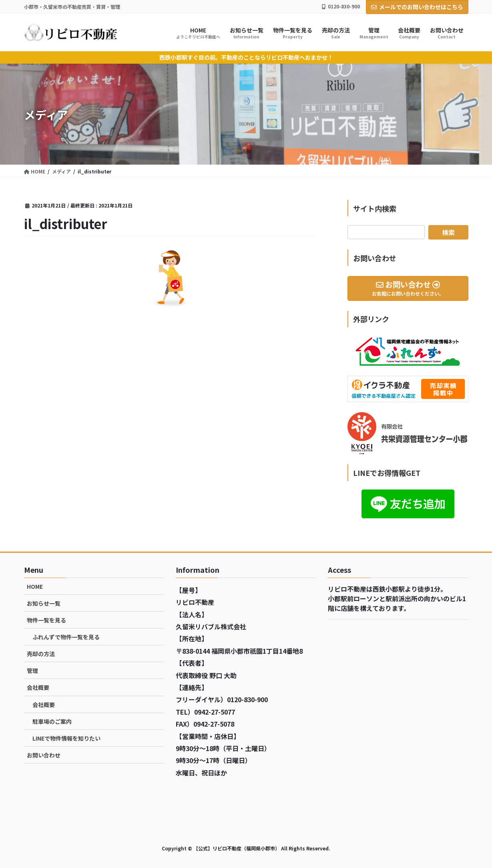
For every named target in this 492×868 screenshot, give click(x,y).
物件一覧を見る (46, 620)
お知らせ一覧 (44, 603)
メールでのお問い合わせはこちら (417, 7)
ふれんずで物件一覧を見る (66, 637)
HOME (35, 586)
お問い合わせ (44, 755)
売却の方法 (41, 654)
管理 (32, 671)
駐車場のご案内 (52, 721)
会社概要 (38, 687)
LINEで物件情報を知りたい (66, 738)
